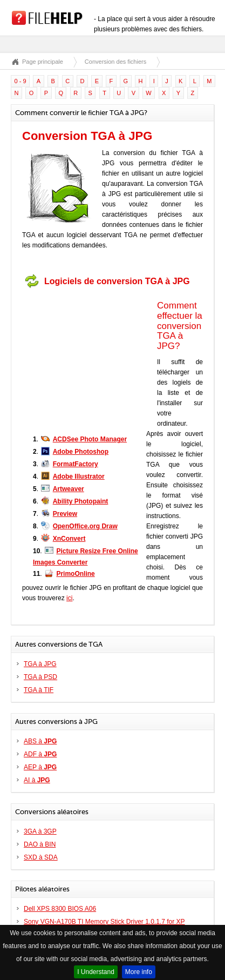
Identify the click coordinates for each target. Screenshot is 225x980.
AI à (37, 780)
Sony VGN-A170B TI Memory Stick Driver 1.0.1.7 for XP (104, 922)
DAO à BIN (40, 844)
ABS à (40, 741)
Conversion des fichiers (115, 62)
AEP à (40, 767)
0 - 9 (21, 81)
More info (139, 972)
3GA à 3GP (40, 831)
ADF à (40, 754)
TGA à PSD (40, 677)
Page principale (43, 62)
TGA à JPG (40, 664)
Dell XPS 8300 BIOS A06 (60, 909)
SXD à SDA (41, 857)
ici (69, 598)
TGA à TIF (39, 690)
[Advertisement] (90, 360)
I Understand (96, 972)
